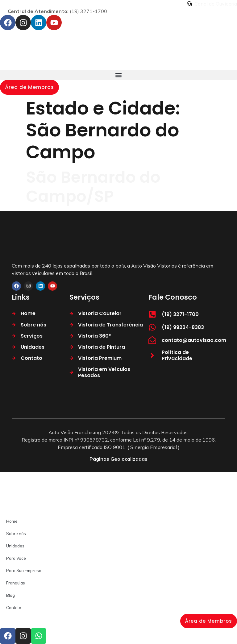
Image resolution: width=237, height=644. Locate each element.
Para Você (16, 558)
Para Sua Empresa (24, 571)
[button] (118, 75)
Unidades (15, 546)
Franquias (16, 583)
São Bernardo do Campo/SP (93, 187)
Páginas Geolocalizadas (118, 459)
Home (12, 521)
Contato (14, 608)
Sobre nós (16, 534)
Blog (10, 595)
